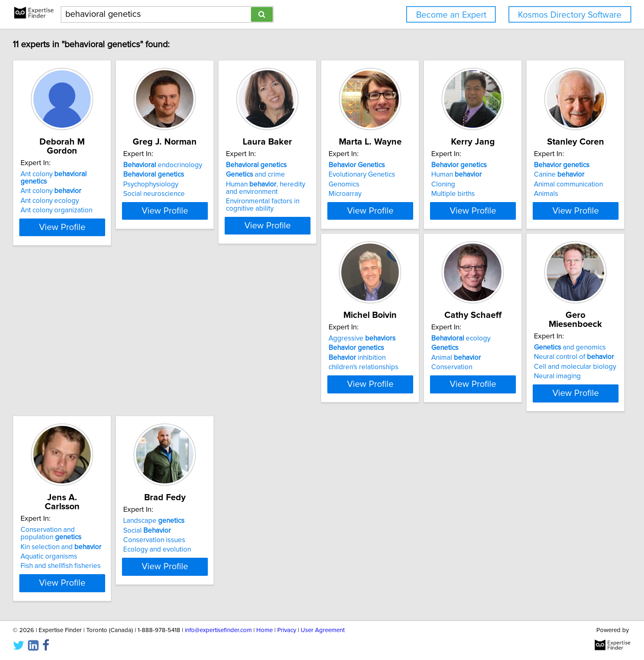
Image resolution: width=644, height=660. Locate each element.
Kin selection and (555, 370)
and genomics (427, 353)
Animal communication (56, 373)
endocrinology (184, 165)
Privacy (287, 649)
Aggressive (178, 353)
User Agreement (323, 649)
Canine (47, 363)
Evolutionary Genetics (425, 175)
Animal (293, 373)
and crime (298, 175)
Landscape (52, 541)
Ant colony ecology (51, 184)
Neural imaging (415, 382)
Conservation (289, 382)
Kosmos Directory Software (570, 15)
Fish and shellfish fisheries (555, 389)
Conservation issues (53, 561)
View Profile (74, 225)
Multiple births (536, 194)
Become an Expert (451, 15)
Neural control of (431, 363)
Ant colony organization (58, 194)
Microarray (408, 194)
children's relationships (180, 382)
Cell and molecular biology (432, 373)
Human (540, 175)
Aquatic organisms (543, 380)
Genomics (407, 184)
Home (264, 649)
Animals (34, 382)
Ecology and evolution (56, 570)
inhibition (174, 373)
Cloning (527, 184)
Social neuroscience (176, 194)
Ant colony (69, 165)
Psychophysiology (172, 184)
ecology (298, 353)
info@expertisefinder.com (218, 649)
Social (46, 551)
